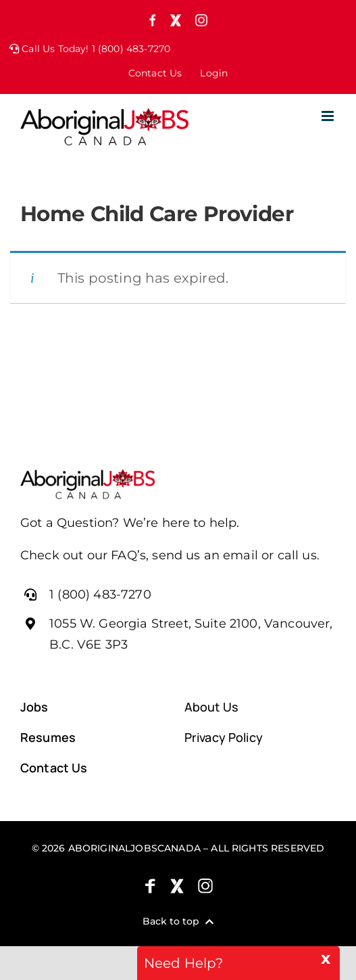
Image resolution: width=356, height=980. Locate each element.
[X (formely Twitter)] (177, 886)
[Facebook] (150, 886)
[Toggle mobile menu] (329, 116)
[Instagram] (205, 886)
